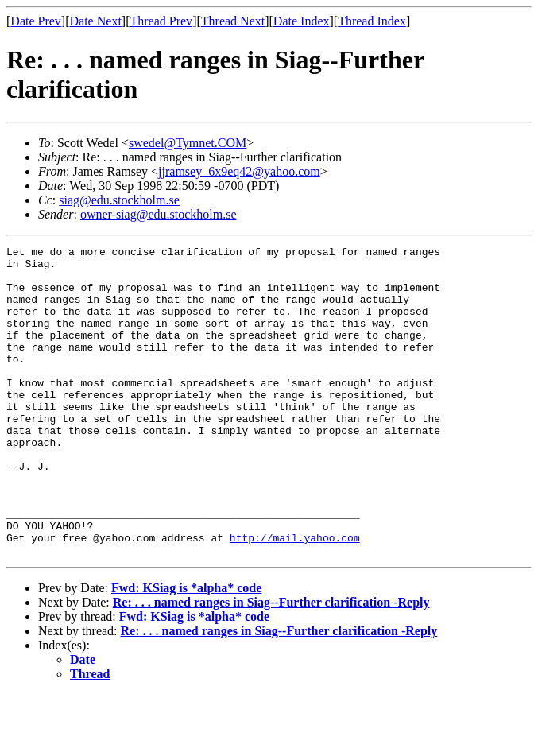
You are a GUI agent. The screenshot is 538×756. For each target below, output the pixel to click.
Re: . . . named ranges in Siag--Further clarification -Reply (271, 664)
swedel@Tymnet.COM (188, 143)
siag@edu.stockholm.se (119, 200)
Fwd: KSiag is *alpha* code (186, 650)
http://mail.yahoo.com (295, 597)
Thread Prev (161, 21)
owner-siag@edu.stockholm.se (159, 214)
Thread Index (372, 21)
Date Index (302, 21)
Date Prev (36, 21)
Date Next (96, 21)
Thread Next (233, 21)
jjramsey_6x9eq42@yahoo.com (239, 171)
